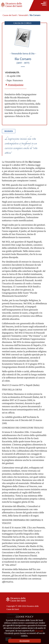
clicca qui (39, 631)
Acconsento (24, 641)
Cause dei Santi (10, 15)
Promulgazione (14, 85)
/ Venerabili (23, 15)
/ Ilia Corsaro (34, 15)
